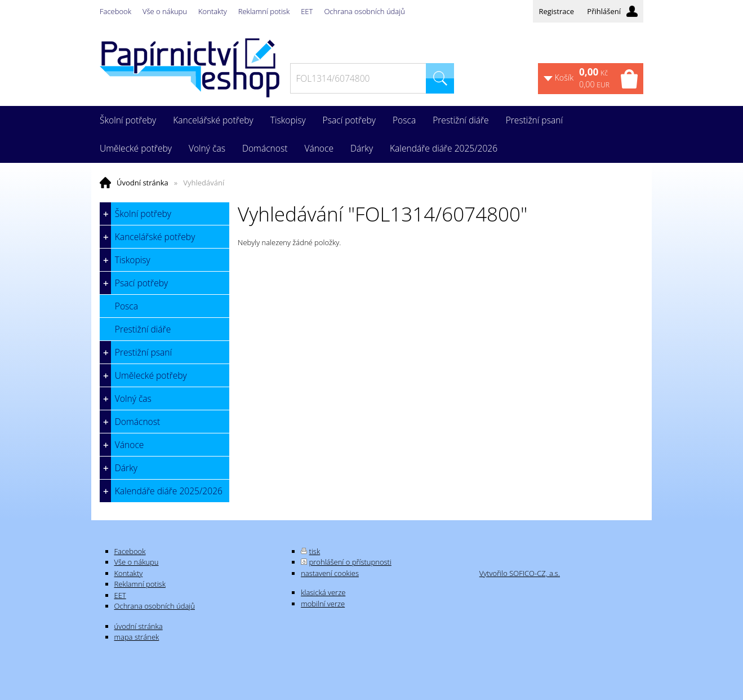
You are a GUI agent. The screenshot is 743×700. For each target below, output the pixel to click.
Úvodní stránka (143, 183)
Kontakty (213, 11)
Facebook (115, 11)
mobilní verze (323, 604)
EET (307, 11)
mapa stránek (137, 637)
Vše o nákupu (165, 11)
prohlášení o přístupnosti (350, 562)
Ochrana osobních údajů (364, 11)
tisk (315, 551)
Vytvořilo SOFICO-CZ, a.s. (520, 573)
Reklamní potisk (264, 11)
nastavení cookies (330, 573)
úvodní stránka (139, 626)
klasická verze (323, 592)
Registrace (556, 11)
